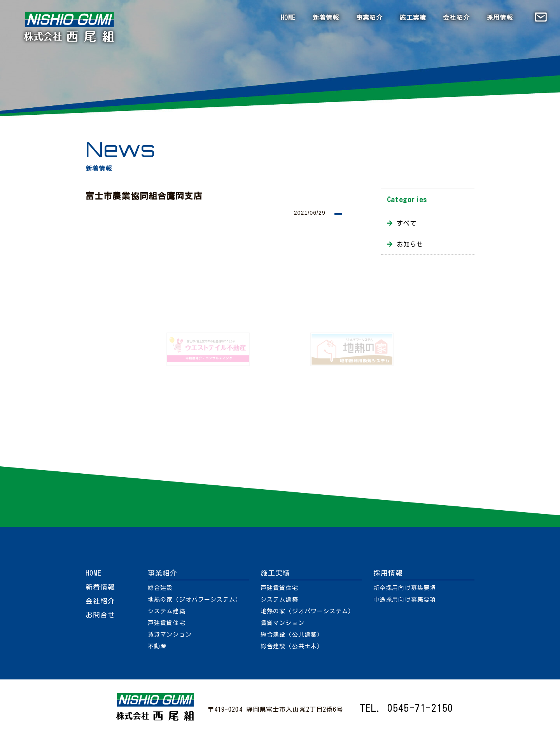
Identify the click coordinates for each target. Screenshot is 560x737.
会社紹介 (456, 18)
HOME (288, 18)
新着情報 (326, 18)
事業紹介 (369, 18)
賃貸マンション (170, 635)
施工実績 (413, 18)
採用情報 (500, 18)
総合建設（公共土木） (292, 646)
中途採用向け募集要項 (405, 600)
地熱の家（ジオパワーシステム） (195, 600)
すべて (407, 223)
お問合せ (100, 615)
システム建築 (167, 611)
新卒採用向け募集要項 (405, 588)
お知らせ (410, 244)
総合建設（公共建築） (292, 635)
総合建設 (160, 588)
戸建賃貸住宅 (167, 623)
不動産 (157, 646)
